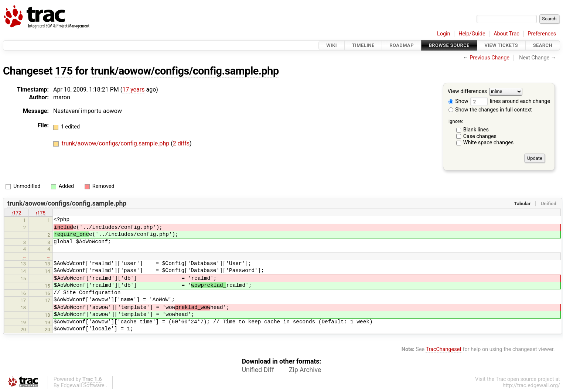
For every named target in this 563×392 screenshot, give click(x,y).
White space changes (489, 143)
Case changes (480, 136)
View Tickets (501, 45)
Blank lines (476, 130)
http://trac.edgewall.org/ (531, 386)
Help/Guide (472, 34)
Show (458, 101)
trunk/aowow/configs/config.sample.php (185, 71)
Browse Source (449, 45)
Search (543, 45)
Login (444, 34)
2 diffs (181, 143)
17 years (133, 90)
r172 (16, 213)
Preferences (542, 34)
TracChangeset (443, 349)
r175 (41, 213)
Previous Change (489, 58)
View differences (468, 92)
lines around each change (510, 101)
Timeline (363, 45)
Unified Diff (258, 370)
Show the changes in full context (490, 110)
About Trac (506, 34)
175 (64, 71)
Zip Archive (305, 370)
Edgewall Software (83, 386)
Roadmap (402, 45)
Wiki (332, 45)
